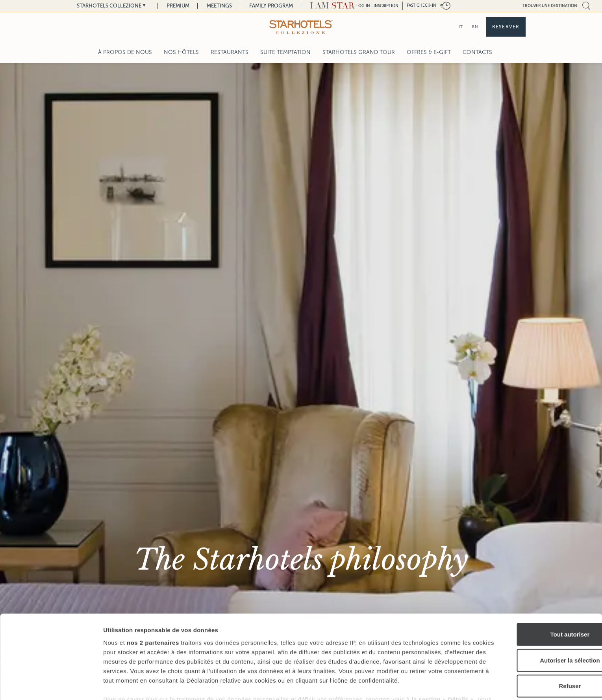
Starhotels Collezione (109, 6)
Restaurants (230, 52)
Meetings (219, 6)
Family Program (271, 6)
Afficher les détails (434, 684)
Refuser (536, 638)
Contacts (477, 52)
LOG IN (363, 6)
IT (461, 27)
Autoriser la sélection (536, 612)
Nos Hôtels (181, 52)
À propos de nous (125, 52)
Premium (178, 6)
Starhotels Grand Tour (359, 52)
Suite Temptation (285, 52)
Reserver (506, 27)
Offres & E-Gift (429, 52)
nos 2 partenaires (153, 594)
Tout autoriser (536, 586)
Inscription (386, 6)
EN (475, 27)
